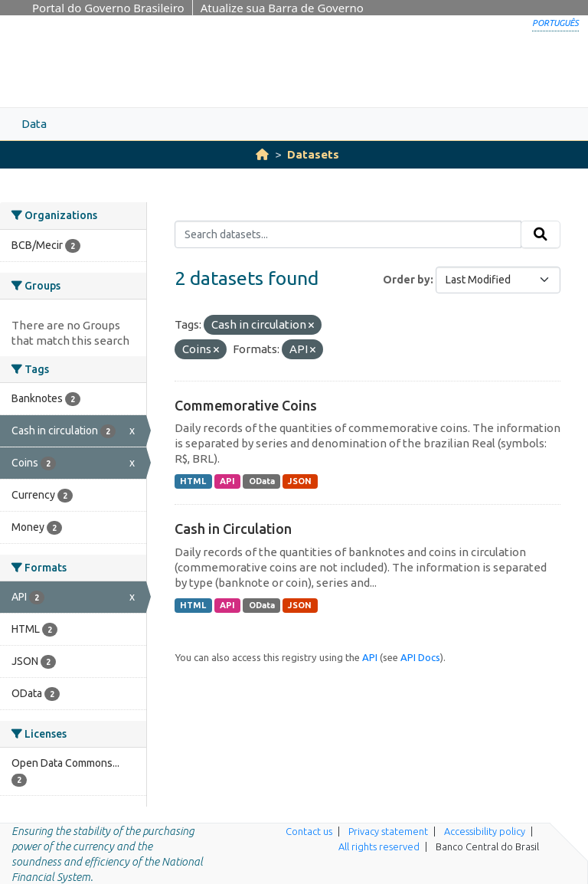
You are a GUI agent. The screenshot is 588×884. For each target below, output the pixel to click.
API (227, 481)
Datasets (313, 154)
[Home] (262, 154)
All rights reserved (379, 846)
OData (262, 481)
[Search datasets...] (348, 234)
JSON (300, 481)
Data (34, 124)
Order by (407, 280)
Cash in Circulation (233, 529)
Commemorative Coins (246, 405)
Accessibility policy (485, 831)
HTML (193, 481)
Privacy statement (388, 831)
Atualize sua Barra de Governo (282, 8)
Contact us (309, 831)
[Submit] (541, 234)
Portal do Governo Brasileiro (108, 8)
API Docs (420, 657)
